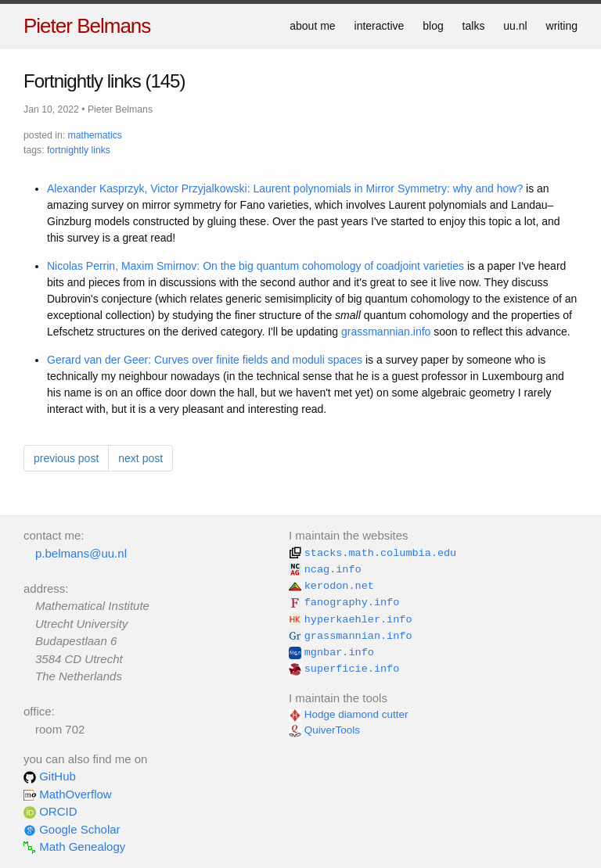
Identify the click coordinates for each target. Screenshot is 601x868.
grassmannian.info (386, 332)
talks (474, 26)
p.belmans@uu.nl (81, 553)
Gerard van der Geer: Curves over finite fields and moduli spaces (205, 360)
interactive (380, 26)
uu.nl (515, 26)
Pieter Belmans (87, 26)
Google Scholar (72, 829)
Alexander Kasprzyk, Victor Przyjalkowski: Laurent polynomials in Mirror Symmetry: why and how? (285, 188)
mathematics (95, 135)
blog (433, 26)
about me (312, 26)
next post (140, 458)
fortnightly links (79, 150)
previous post (66, 458)
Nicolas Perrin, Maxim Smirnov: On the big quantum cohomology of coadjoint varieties (256, 266)
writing (562, 26)
